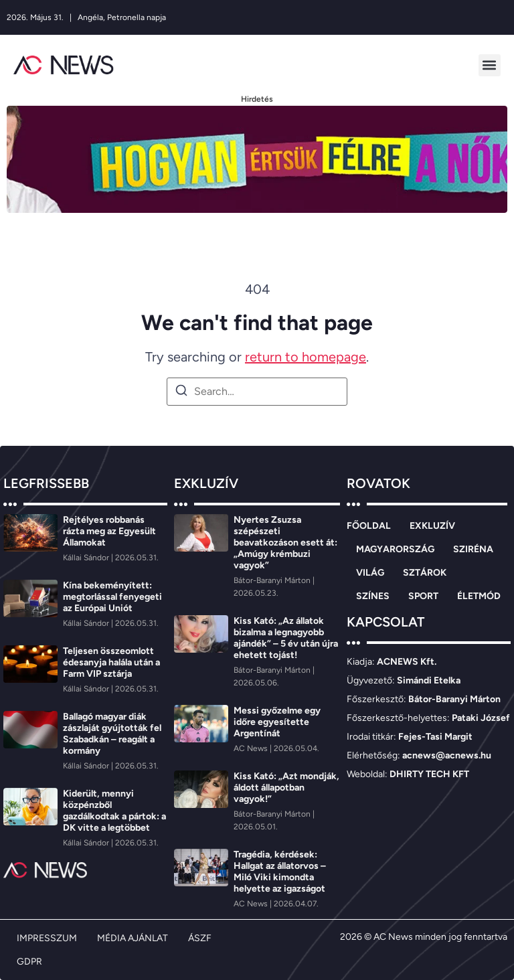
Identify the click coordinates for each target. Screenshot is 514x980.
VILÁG (370, 573)
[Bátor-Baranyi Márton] (273, 580)
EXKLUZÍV (432, 526)
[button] (490, 65)
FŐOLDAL (369, 526)
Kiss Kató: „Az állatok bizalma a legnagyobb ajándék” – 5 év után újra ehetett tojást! (286, 638)
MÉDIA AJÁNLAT (133, 938)
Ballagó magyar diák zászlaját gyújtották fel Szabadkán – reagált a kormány (112, 734)
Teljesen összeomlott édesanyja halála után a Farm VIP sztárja (111, 662)
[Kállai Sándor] (87, 558)
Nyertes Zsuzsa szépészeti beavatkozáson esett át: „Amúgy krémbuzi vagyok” (285, 543)
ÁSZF (200, 938)
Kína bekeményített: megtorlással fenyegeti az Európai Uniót (112, 597)
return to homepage (306, 357)
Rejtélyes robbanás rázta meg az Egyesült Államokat (109, 531)
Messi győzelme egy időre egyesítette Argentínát (277, 722)
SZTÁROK (425, 573)
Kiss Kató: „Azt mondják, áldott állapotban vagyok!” (286, 788)
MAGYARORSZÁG (395, 549)
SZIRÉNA (473, 549)
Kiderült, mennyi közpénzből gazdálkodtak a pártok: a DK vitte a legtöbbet (114, 811)
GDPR (29, 962)
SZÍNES (373, 596)
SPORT (423, 596)
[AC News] (252, 748)
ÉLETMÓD (479, 596)
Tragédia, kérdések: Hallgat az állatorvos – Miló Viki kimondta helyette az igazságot (280, 872)
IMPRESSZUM (47, 938)
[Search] (181, 393)
